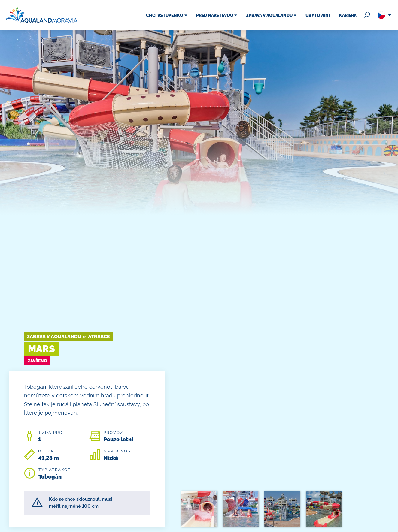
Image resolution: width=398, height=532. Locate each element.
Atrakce (99, 337)
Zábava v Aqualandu (54, 337)
